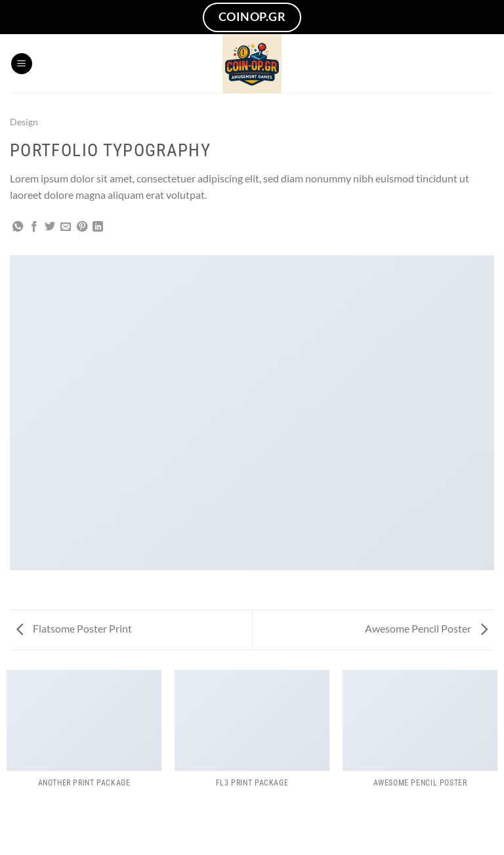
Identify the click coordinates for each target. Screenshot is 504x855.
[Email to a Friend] (66, 227)
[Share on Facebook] (34, 227)
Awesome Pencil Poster (426, 628)
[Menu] (22, 64)
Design (24, 122)
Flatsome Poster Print (74, 628)
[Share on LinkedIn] (98, 227)
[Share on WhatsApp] (18, 227)
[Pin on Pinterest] (82, 227)
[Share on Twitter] (50, 227)
